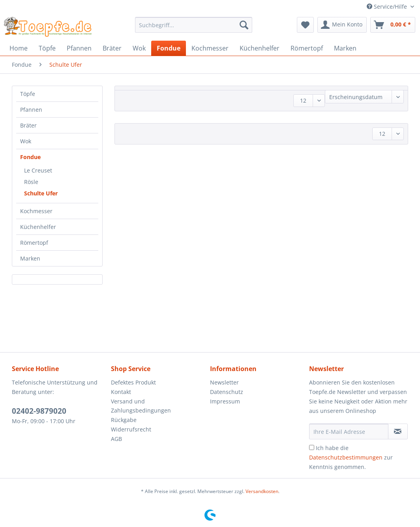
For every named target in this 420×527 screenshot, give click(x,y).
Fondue (30, 157)
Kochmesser (36, 211)
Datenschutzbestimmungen (346, 457)
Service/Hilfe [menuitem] (388, 7)
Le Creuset (38, 170)
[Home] (19, 48)
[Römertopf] (307, 48)
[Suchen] (244, 25)
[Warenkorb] (393, 25)
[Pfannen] (79, 48)
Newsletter (224, 382)
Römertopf (34, 243)
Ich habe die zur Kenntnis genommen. (351, 457)
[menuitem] (194, 29)
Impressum (225, 401)
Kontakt (121, 392)
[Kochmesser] (210, 48)
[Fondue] (169, 48)
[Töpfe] (47, 48)
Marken (30, 258)
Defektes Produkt (133, 382)
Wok (26, 141)
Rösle (31, 182)
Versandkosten (262, 491)
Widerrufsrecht (131, 429)
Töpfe (28, 94)
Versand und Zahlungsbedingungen (141, 406)
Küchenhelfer (38, 227)
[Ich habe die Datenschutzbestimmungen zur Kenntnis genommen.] (312, 447)
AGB (116, 439)
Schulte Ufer (41, 193)
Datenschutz (227, 392)
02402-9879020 (39, 411)
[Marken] (345, 48)
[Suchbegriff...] (194, 25)
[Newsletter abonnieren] (398, 431)
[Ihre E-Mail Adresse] (349, 431)
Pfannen (31, 110)
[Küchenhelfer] (260, 48)
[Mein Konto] (342, 25)
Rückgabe (124, 420)
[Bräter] (112, 48)
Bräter (28, 125)
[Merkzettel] (305, 25)
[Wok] (139, 48)
